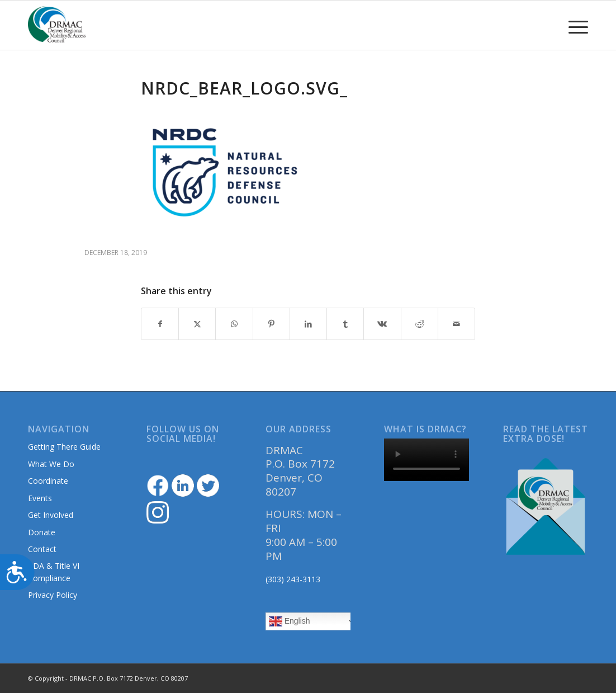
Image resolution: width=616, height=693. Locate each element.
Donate (42, 532)
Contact (42, 549)
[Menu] (575, 25)
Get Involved (51, 515)
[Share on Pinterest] (271, 324)
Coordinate (48, 481)
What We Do (51, 464)
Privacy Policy (53, 595)
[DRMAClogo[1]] (57, 25)
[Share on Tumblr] (345, 324)
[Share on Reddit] (420, 324)
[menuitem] (575, 25)
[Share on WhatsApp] (234, 324)
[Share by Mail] (456, 324)
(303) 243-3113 (293, 579)
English (290, 621)
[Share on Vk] (382, 324)
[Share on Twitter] (197, 324)
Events (40, 498)
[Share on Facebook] (160, 324)
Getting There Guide (64, 447)
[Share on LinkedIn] (308, 324)
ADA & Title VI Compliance (54, 572)
